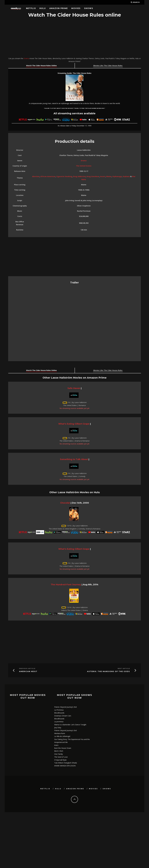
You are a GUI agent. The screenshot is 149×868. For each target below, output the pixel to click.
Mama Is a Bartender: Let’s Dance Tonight (70, 725)
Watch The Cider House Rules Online (41, 66)
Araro (56, 745)
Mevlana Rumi (60, 733)
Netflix (31, 8)
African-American (48, 176)
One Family (58, 754)
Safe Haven (74, 388)
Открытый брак (60, 760)
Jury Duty (58, 728)
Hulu (43, 8)
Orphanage (117, 176)
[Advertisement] (74, 38)
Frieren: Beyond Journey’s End (65, 707)
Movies (76, 8)
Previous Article (27, 669)
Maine (109, 176)
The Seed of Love (61, 757)
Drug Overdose (93, 176)
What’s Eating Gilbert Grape (74, 424)
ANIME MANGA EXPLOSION (65, 766)
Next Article (124, 669)
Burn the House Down (63, 748)
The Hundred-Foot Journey (66, 585)
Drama (26, 58)
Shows (89, 8)
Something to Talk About (74, 459)
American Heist (28, 671)
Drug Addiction (79, 176)
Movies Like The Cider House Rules (108, 66)
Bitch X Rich (59, 751)
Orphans (126, 176)
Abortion (36, 176)
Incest (103, 176)
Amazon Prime (59, 8)
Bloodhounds (59, 713)
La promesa (59, 722)
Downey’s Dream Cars (63, 716)
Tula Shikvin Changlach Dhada (66, 763)
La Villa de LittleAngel (62, 736)
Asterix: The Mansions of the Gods (108, 671)
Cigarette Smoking (64, 176)
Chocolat (65, 503)
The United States (84, 166)
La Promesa (59, 710)
